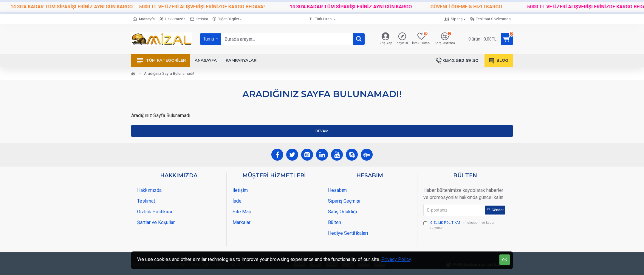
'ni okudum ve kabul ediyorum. (459, 225)
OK (505, 260)
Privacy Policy (396, 259)
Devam (322, 131)
